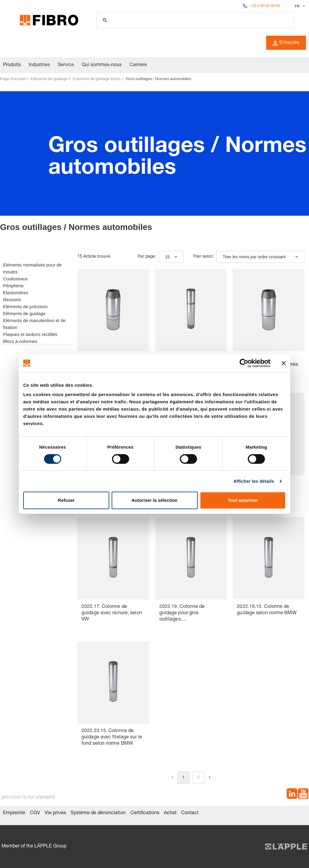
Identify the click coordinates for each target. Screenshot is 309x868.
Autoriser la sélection (155, 500)
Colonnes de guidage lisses (97, 79)
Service (66, 65)
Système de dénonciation (98, 813)
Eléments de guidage (49, 79)
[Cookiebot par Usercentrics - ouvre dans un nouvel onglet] (244, 363)
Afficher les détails (254, 481)
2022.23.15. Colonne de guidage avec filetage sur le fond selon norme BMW (112, 737)
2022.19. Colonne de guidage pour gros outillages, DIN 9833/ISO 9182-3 (183, 614)
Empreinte (14, 813)
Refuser (66, 500)
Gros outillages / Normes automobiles (159, 79)
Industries (39, 65)
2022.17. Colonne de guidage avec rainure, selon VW (112, 613)
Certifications (145, 813)
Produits (12, 65)
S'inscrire (286, 43)
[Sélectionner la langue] (299, 6)
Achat (170, 813)
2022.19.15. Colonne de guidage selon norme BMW (267, 610)
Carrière (138, 65)
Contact (190, 813)
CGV (35, 813)
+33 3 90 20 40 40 (265, 6)
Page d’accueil (13, 79)
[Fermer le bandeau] (284, 363)
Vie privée (55, 813)
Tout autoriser (243, 500)
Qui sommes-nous (102, 65)
